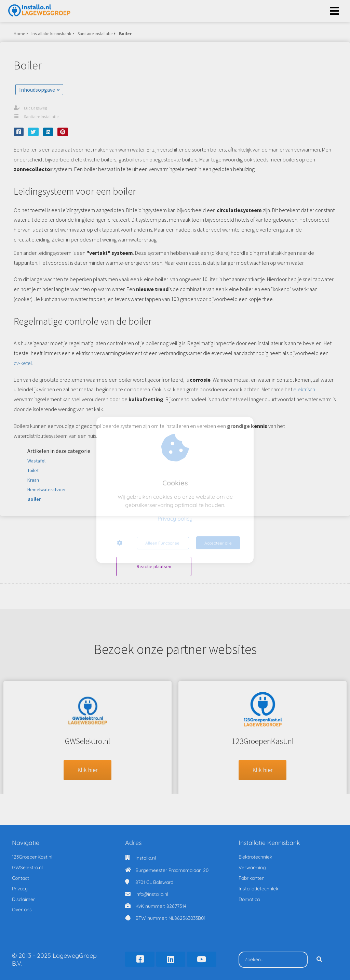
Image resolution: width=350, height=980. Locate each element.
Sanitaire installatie (41, 116)
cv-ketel (23, 363)
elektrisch (304, 389)
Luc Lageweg (35, 108)
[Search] (319, 958)
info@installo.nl (152, 892)
